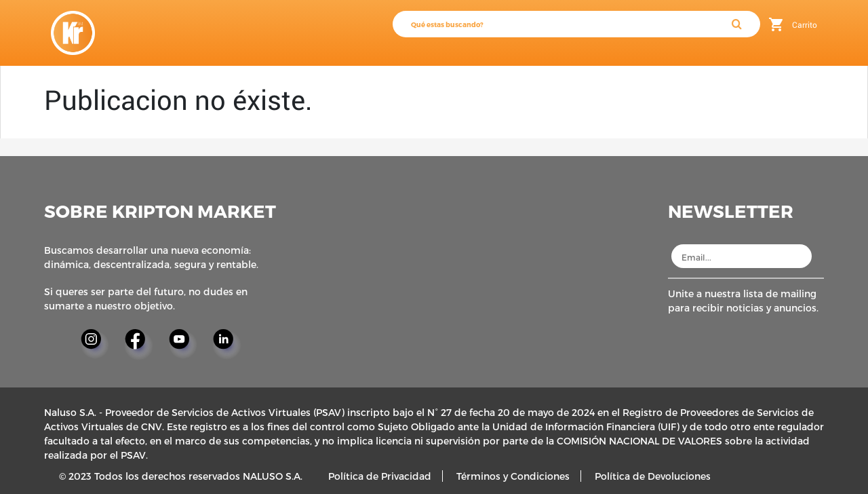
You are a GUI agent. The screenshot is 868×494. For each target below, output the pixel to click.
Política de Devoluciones (653, 476)
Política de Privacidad (380, 476)
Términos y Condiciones (513, 476)
